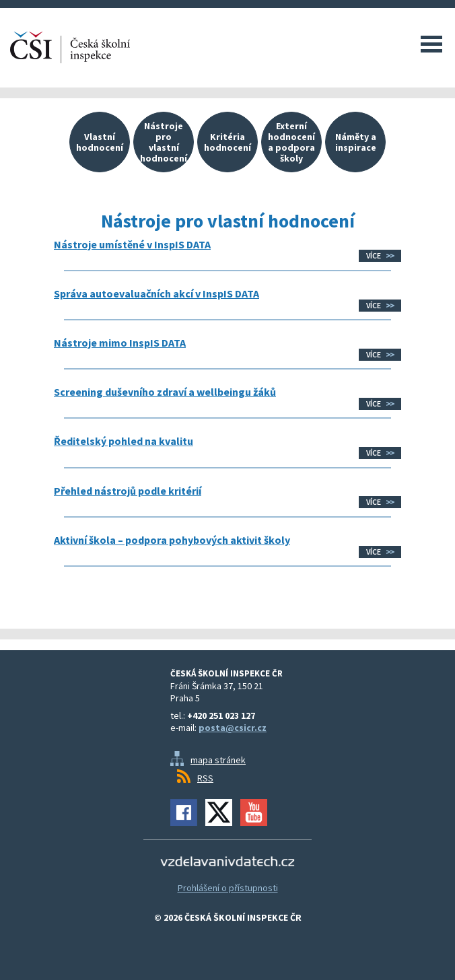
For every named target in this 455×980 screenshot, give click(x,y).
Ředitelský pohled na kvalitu (124, 441)
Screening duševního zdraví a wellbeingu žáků (165, 392)
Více (374, 255)
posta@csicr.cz (233, 728)
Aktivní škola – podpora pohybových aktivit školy (172, 540)
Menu (431, 44)
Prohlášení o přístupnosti (228, 888)
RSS (205, 778)
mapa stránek (218, 760)
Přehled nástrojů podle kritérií (128, 491)
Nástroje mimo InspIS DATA (120, 343)
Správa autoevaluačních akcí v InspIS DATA (156, 293)
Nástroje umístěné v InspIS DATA (132, 244)
